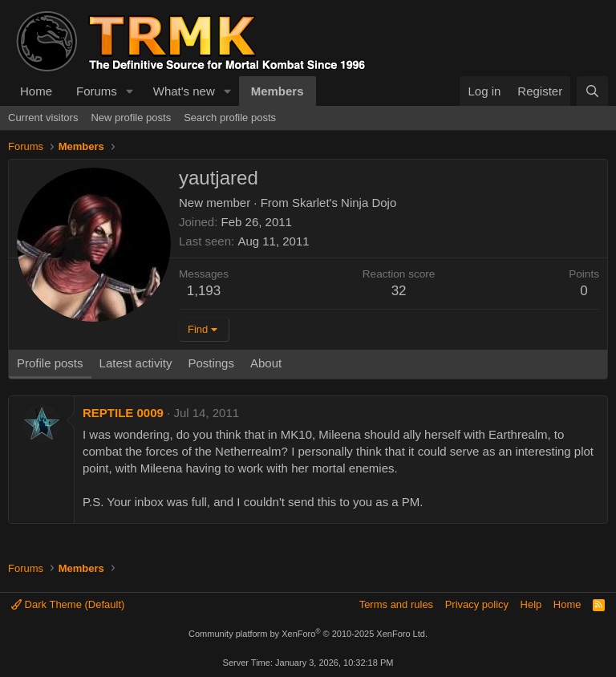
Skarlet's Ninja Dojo (344, 203)
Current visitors (43, 118)
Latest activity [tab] (136, 363)
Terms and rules (396, 604)
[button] (130, 91)
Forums (97, 91)
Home (36, 91)
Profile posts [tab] (50, 363)
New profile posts (131, 118)
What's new (184, 91)
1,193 (204, 291)
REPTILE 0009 (123, 413)
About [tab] (266, 363)
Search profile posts (230, 118)
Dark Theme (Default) (68, 604)
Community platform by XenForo (308, 634)
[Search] (592, 91)
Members (278, 91)
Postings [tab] (211, 363)
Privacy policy (477, 604)
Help (531, 604)
